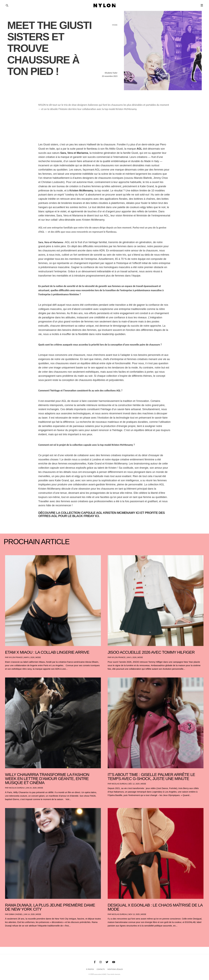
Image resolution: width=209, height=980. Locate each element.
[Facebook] (95, 962)
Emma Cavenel (16, 914)
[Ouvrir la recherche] (7, 6)
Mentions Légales (115, 969)
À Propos (90, 969)
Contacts (101, 969)
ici (138, 513)
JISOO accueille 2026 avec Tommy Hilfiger (151, 652)
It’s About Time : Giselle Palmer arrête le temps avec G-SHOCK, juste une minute (151, 777)
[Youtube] (114, 962)
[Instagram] (101, 962)
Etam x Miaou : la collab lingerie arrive (47, 652)
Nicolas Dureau (17, 788)
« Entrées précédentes (10, 933)
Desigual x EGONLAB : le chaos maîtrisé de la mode (155, 907)
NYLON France (16, 657)
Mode (38, 657)
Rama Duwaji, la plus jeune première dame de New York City (50, 907)
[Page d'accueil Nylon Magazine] (105, 6)
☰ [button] (202, 5)
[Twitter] (107, 962)
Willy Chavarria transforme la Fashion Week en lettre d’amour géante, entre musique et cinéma (47, 779)
